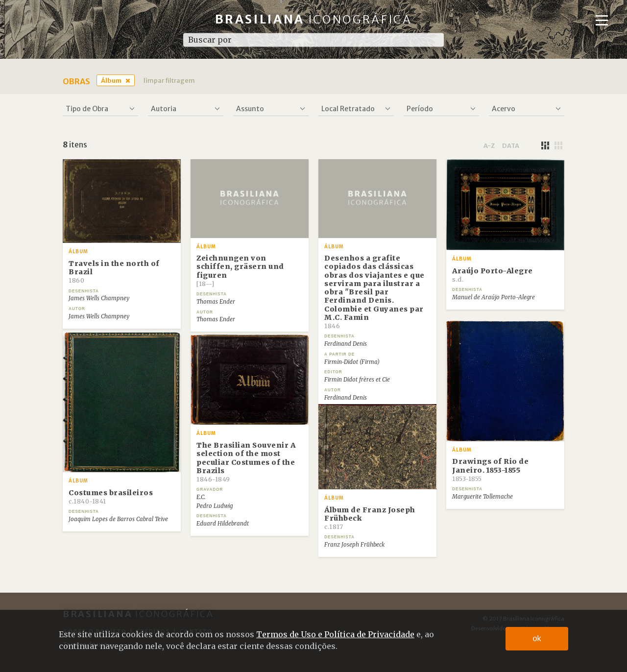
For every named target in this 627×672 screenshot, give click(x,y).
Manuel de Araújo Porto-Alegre (494, 297)
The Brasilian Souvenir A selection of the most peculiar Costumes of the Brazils (246, 462)
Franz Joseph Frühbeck (354, 545)
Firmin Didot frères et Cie (357, 380)
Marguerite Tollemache (482, 497)
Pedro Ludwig (215, 506)
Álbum (111, 80)
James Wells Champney (99, 298)
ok (537, 638)
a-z (489, 145)
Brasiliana (314, 19)
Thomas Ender (216, 302)
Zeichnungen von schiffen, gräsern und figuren (240, 271)
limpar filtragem (169, 80)
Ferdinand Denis (346, 344)
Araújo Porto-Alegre (493, 275)
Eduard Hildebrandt (223, 524)
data (511, 145)
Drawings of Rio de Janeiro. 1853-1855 (490, 470)
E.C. (201, 497)
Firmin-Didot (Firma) (352, 362)
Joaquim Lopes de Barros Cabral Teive (118, 519)
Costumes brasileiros (111, 497)
